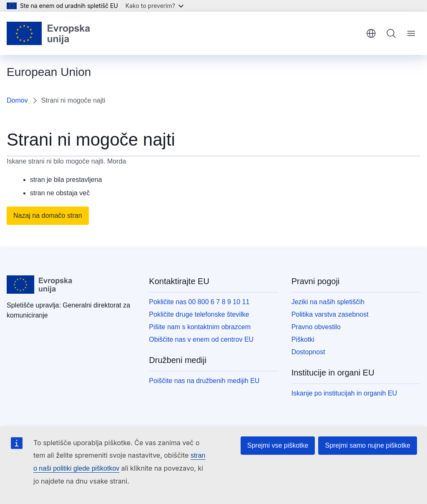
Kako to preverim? (154, 6)
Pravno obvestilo (316, 327)
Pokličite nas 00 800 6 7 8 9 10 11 (199, 302)
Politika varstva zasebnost (330, 314)
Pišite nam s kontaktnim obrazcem (200, 327)
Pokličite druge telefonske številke (199, 314)
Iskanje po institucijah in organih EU (344, 393)
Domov (17, 100)
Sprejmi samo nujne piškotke (368, 445)
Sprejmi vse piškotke (278, 445)
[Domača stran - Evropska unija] (49, 33)
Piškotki (303, 339)
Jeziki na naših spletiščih (328, 302)
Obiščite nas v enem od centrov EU (201, 339)
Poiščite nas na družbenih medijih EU (204, 381)
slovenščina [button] (371, 33)
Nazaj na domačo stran (48, 215)
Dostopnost (308, 352)
